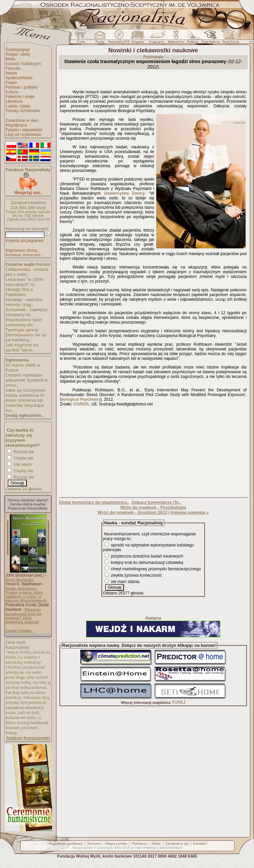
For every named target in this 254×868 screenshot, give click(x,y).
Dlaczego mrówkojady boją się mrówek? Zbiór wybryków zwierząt (24, 616)
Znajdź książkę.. (19, 631)
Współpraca (16, 125)
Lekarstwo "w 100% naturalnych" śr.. (25, 282)
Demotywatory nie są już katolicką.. (26, 337)
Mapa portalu (117, 843)
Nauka (11, 73)
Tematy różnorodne (23, 111)
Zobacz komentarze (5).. (156, 502)
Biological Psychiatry (80, 399)
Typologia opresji (22, 330)
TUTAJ (179, 702)
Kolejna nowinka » (190, 512)
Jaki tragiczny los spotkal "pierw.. (22, 347)
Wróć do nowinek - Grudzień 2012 (132, 512)
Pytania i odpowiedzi (24, 130)
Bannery (94, 843)
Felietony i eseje (20, 97)
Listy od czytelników (23, 135)
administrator (170, 848)
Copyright (105, 848)
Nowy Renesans (19, 580)
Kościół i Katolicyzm (23, 64)
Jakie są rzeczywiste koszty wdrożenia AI (25, 393)
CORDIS (81, 404)
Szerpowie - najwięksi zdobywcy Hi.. (26, 312)
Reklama (139, 843)
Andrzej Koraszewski (28, 738)
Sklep (156, 843)
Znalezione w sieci (22, 120)
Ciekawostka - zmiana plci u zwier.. (27, 272)
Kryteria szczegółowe (24, 241)
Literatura (14, 101)
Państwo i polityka (22, 87)
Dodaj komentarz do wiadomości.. (94, 502)
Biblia (10, 59)
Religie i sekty (18, 54)
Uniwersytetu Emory (124, 193)
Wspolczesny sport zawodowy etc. (24, 322)
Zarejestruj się (177, 843)
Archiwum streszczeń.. (24, 255)
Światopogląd (17, 50)
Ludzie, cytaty (18, 106)
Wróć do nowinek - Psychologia (153, 507)
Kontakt (199, 843)
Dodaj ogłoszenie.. (25, 415)
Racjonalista (82, 848)
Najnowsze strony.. (22, 250)
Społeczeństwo (19, 78)
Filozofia (13, 68)
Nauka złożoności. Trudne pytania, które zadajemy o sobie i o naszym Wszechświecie (26, 594)
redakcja (150, 848)
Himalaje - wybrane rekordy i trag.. (24, 302)
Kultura (12, 92)
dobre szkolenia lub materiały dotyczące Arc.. (25, 405)
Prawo (11, 83)
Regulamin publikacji (66, 843)
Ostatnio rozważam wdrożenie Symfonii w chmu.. (27, 380)
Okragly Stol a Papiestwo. (19, 292)
